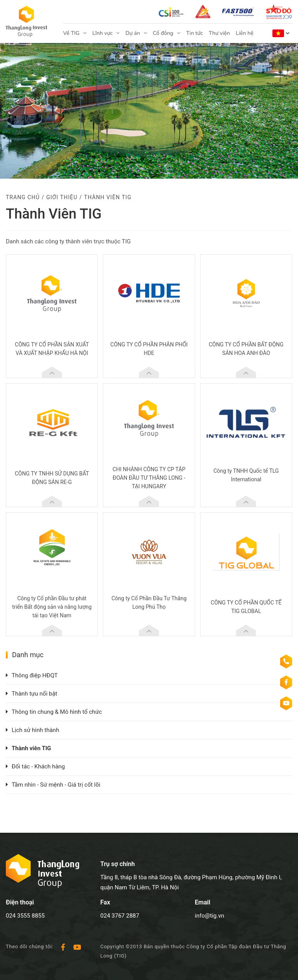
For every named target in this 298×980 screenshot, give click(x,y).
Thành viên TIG (31, 748)
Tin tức (195, 33)
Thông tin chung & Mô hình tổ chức (57, 712)
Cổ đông (163, 33)
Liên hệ (245, 33)
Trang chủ (23, 197)
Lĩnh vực (102, 33)
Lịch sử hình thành (35, 730)
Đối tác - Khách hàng (38, 766)
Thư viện (219, 33)
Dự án (133, 33)
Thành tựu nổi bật (35, 694)
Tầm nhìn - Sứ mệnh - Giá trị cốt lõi (56, 785)
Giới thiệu (62, 197)
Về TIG (71, 33)
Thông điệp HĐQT (35, 675)
